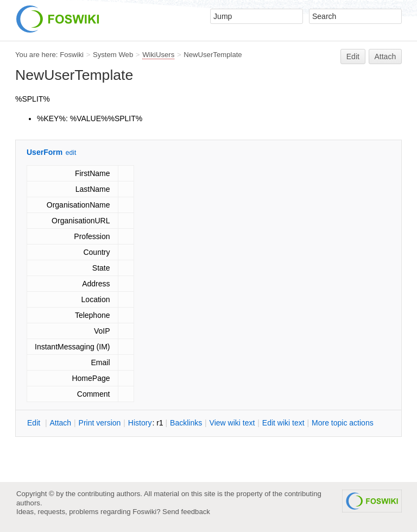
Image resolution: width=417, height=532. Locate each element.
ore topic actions (343, 423)
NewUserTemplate (213, 55)
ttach (60, 423)
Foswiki (72, 55)
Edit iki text (283, 423)
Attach (386, 57)
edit (71, 153)
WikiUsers (158, 55)
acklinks (186, 423)
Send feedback (186, 512)
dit (35, 423)
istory (140, 423)
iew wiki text (232, 423)
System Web (113, 55)
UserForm (45, 152)
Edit (353, 57)
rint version (100, 423)
